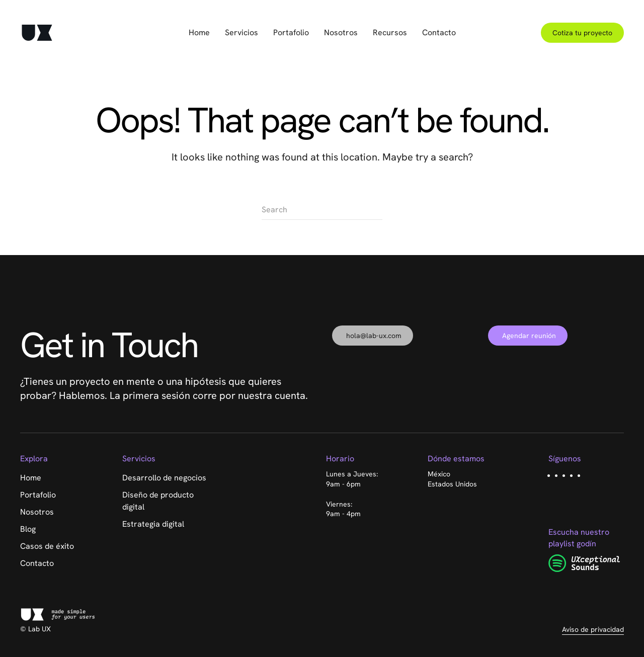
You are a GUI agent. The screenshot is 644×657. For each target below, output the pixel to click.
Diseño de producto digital (158, 501)
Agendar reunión (529, 336)
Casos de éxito (47, 546)
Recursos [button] (390, 32)
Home (199, 32)
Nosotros (341, 32)
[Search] (322, 210)
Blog (28, 529)
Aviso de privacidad (593, 629)
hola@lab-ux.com (374, 336)
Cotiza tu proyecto (582, 33)
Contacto (439, 32)
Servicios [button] (242, 32)
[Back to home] (37, 33)
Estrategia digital (153, 524)
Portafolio (291, 32)
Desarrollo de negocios (164, 478)
